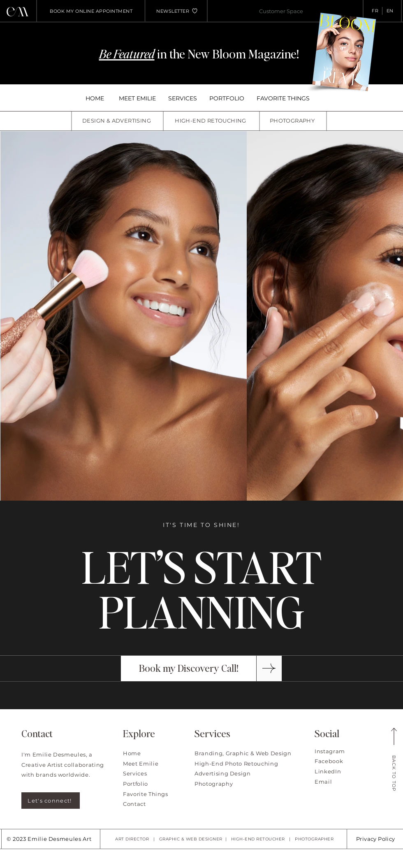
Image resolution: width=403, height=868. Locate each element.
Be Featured (127, 53)
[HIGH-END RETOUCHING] (211, 121)
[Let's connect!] (51, 801)
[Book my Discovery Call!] (189, 668)
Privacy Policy (375, 839)
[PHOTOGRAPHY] (293, 121)
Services (135, 773)
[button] (173, 11)
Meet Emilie (141, 764)
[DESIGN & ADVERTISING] (117, 121)
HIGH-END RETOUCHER (258, 839)
